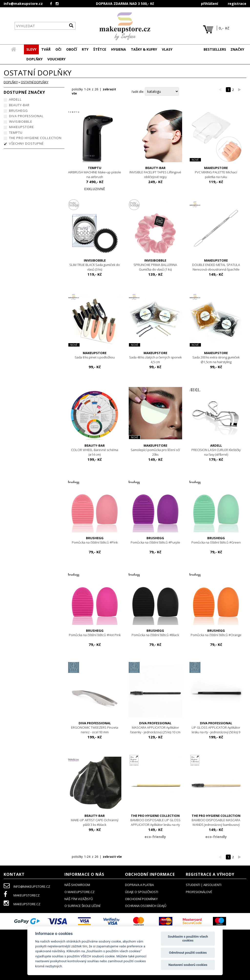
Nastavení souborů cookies (188, 965)
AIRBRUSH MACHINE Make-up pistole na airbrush (95, 173)
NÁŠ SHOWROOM (77, 885)
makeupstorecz (22, 895)
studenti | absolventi (204, 885)
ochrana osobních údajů (146, 906)
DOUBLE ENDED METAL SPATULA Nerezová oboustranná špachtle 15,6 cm (216, 267)
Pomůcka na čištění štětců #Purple (155, 541)
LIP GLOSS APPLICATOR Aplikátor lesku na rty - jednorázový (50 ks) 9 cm (216, 730)
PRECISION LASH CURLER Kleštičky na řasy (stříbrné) (216, 450)
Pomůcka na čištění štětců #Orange (216, 633)
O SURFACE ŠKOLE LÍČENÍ (82, 906)
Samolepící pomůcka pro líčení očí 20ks (155, 450)
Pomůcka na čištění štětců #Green (216, 541)
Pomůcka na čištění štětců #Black (155, 633)
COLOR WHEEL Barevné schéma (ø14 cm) (95, 450)
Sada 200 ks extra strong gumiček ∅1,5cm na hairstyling (216, 358)
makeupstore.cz (22, 904)
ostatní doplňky (35, 82)
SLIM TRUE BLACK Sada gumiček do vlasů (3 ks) (95, 265)
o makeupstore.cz (79, 892)
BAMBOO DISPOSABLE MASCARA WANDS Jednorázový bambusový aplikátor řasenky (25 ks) (216, 823)
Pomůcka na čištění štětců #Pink (95, 541)
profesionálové (199, 892)
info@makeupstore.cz (23, 4)
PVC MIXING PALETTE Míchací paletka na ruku (216, 173)
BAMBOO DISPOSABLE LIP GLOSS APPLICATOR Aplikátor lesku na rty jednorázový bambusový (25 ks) (155, 823)
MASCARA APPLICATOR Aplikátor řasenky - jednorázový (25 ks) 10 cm (155, 728)
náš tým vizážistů (79, 899)
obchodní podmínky (141, 899)
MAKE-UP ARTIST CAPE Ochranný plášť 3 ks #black (95, 820)
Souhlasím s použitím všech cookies (188, 938)
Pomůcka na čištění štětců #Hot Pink (95, 633)
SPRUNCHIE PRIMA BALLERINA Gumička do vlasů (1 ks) (155, 265)
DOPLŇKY (11, 82)
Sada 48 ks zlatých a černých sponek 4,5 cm (155, 358)
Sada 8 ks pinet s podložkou (95, 355)
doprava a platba (139, 885)
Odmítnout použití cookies (188, 953)
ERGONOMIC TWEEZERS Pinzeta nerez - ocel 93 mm (95, 728)
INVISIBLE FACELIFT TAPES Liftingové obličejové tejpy (155, 173)
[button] (46, 50)
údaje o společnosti (142, 892)
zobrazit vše (112, 857)
